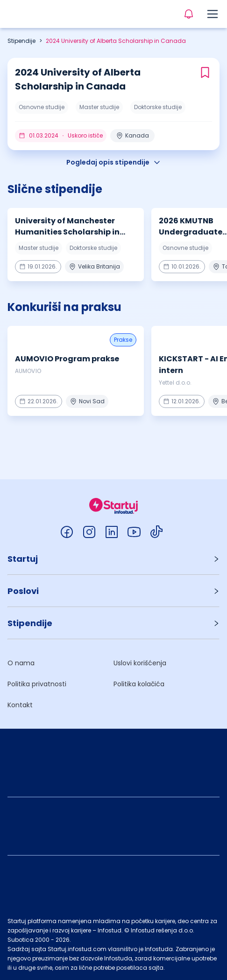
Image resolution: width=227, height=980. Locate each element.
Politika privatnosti (37, 684)
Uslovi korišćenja (140, 663)
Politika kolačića (139, 684)
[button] (113, 559)
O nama (21, 663)
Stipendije (21, 41)
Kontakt (20, 705)
